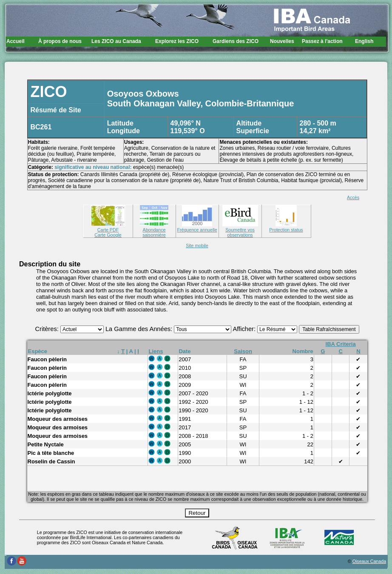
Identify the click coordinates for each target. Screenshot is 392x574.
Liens (156, 351)
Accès (353, 197)
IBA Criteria (341, 344)
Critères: (47, 329)
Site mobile (197, 246)
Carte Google (108, 235)
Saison (243, 351)
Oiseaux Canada (369, 561)
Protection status (286, 227)
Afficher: (245, 329)
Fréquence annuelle (197, 227)
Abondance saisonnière (154, 230)
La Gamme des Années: (140, 329)
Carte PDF (108, 227)
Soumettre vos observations (240, 230)
